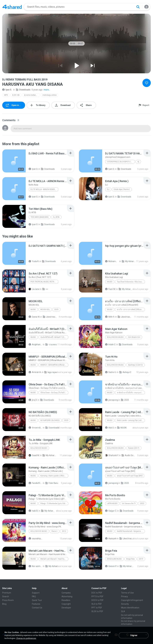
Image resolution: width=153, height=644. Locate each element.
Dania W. (34, 317)
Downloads (23, 90)
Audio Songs (128, 455)
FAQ (34, 596)
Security (125, 604)
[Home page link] (12, 7)
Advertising (67, 596)
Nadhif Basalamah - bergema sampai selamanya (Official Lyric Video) (131, 531)
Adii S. (110, 428)
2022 (142, 503)
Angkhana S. (35, 344)
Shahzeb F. (112, 455)
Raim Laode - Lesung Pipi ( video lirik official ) (131, 420)
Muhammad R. (112, 261)
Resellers (66, 600)
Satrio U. (111, 372)
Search (6, 596)
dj (138, 162)
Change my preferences (26, 638)
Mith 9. (110, 317)
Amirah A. (35, 372)
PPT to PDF (97, 608)
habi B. (33, 511)
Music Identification (130, 608)
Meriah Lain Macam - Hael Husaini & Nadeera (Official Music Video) (54, 559)
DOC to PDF (97, 593)
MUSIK (122, 428)
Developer (66, 608)
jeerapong (112, 400)
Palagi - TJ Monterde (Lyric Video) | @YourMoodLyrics (54, 503)
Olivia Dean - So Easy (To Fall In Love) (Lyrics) (54, 393)
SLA (123, 611)
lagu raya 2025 (51, 372)
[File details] (14, 161)
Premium (7, 593)
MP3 (6, 95)
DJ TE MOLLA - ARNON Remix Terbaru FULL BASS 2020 (45, 189)
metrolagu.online (50, 95)
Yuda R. (34, 261)
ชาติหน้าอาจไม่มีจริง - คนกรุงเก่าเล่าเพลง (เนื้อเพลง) (131, 393)
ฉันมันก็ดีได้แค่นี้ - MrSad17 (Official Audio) (54, 337)
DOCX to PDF (97, 600)
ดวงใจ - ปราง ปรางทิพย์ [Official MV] (131, 309)
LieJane (34, 289)
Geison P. (111, 566)
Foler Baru (52, 483)
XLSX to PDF (97, 611)
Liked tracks (50, 317)
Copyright (66, 604)
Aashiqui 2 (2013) (135, 365)
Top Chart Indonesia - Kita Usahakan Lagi (131, 282)
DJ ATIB (56, 217)
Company (66, 593)
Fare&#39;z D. (35, 483)
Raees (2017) (134, 448)
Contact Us (37, 608)
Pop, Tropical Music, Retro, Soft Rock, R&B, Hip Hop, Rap (45, 282)
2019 (141, 559)
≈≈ (45, 289)
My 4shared (129, 261)
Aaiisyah (111, 539)
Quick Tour (37, 600)
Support (36, 593)
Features (36, 604)
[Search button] (138, 7)
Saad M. (34, 455)
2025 (56, 309)
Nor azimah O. (35, 566)
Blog (4, 604)
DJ (108, 189)
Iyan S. (7, 90)
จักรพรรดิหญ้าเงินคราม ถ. (35, 428)
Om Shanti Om (134, 337)
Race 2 (55, 531)
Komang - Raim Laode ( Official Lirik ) (54, 476)
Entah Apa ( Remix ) (122, 189)
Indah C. (110, 344)
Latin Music (112, 503)
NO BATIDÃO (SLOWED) (50, 420)
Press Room (8, 600)
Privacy (125, 596)
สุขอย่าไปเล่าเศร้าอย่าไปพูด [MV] (130, 476)
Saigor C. (111, 511)
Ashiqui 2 (125, 372)
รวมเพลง (51, 344)
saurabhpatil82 (35, 539)
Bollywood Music (115, 337)
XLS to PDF (97, 604)
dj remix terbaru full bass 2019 (32, 95)
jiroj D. (33, 400)
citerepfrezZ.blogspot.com (120, 162)
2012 (64, 531)
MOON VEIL (45, 309)
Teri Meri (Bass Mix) (40, 217)
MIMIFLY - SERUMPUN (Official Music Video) (54, 365)
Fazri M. (110, 289)
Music (110, 282)
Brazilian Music (114, 559)
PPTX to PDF (97, 596)
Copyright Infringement (132, 600)
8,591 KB (16, 95)
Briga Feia (130, 559)
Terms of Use (127, 593)
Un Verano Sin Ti (129, 503)
